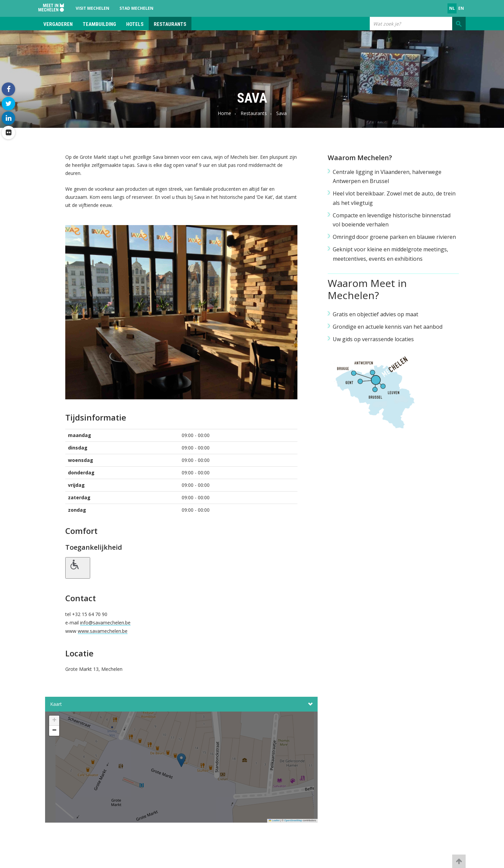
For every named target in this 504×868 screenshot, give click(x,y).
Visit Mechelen (93, 8)
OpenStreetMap (293, 820)
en (461, 8)
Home (224, 113)
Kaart (181, 704)
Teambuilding (99, 24)
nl (452, 8)
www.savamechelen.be (103, 631)
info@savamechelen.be (105, 623)
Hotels (135, 24)
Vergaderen (58, 24)
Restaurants (170, 24)
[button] (181, 769)
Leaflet (274, 820)
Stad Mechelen (136, 8)
